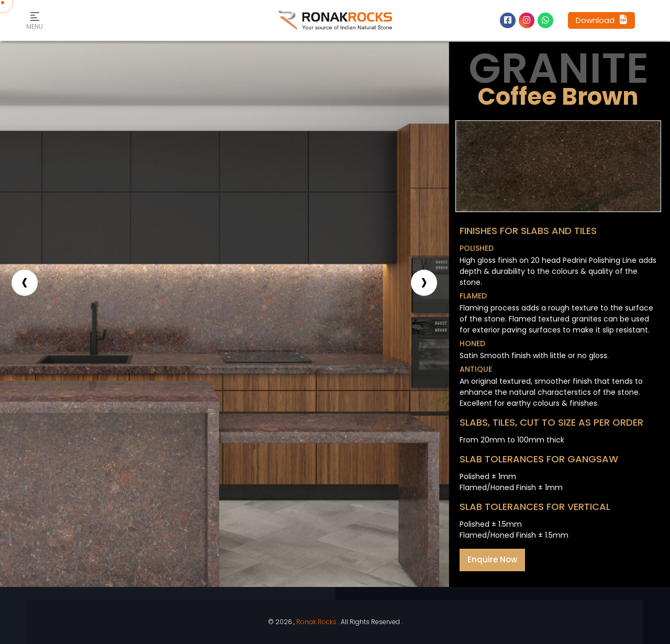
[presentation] (25, 283)
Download (601, 20)
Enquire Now (492, 559)
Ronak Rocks (316, 622)
